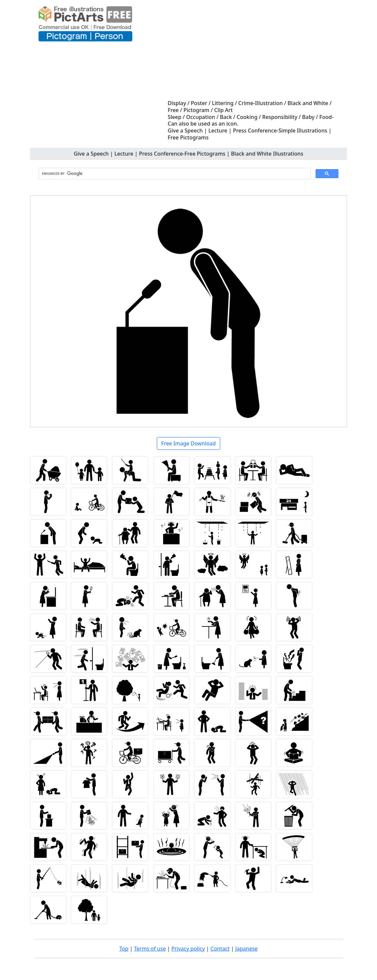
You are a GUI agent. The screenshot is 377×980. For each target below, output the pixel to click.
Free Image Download (188, 443)
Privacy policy (188, 949)
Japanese (247, 949)
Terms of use (150, 949)
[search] (174, 174)
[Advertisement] (255, 50)
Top (124, 949)
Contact (220, 949)
